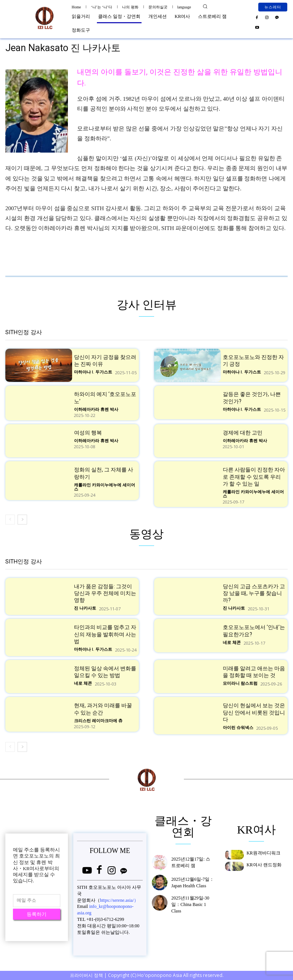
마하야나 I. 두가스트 (93, 372)
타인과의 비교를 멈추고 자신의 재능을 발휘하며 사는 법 (105, 634)
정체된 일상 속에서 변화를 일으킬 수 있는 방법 (105, 672)
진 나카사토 (85, 609)
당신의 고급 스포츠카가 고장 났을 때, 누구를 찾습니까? (254, 593)
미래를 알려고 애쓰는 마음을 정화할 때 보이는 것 (254, 672)
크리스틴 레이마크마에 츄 (98, 721)
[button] (205, 7)
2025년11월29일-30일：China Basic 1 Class (190, 904)
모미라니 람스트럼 (240, 683)
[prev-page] (10, 520)
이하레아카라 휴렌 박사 (96, 410)
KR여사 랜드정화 (264, 865)
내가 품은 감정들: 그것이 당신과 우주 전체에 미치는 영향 (105, 593)
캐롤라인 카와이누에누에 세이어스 (105, 487)
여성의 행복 (88, 433)
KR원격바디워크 (263, 853)
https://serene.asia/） (119, 900)
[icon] (87, 871)
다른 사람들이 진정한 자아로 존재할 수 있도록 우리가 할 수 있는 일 (254, 476)
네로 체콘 (232, 643)
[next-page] (22, 520)
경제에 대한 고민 (243, 433)
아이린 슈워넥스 (238, 728)
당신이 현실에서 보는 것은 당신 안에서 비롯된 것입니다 (254, 713)
